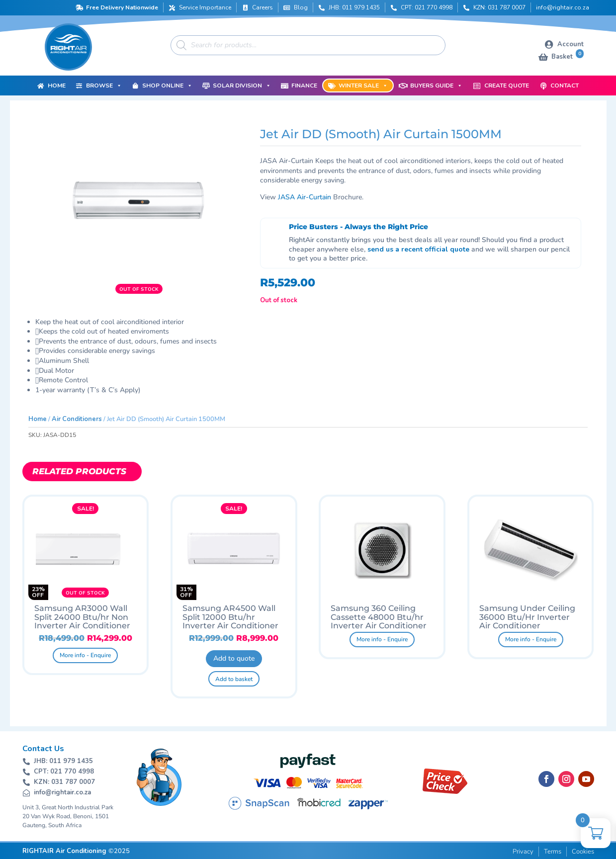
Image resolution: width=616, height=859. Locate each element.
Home (57, 86)
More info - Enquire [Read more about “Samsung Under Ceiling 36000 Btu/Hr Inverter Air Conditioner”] (531, 639)
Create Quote (507, 86)
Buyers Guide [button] (436, 86)
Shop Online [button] (167, 86)
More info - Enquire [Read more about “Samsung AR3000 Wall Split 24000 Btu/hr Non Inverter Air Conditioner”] (85, 655)
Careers (263, 7)
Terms (553, 852)
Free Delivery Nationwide (122, 7)
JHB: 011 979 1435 (354, 7)
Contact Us (43, 749)
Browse (104, 86)
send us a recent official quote (418, 249)
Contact (565, 86)
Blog (301, 7)
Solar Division (242, 86)
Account (571, 44)
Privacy (523, 852)
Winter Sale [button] (363, 86)
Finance (304, 86)
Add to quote (234, 658)
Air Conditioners (77, 419)
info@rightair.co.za (563, 7)
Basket (568, 56)
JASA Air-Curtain (305, 197)
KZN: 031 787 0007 (499, 7)
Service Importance (205, 7)
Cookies (583, 852)
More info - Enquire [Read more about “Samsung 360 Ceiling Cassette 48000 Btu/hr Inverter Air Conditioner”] (382, 639)
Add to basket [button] (234, 679)
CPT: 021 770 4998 (427, 7)
